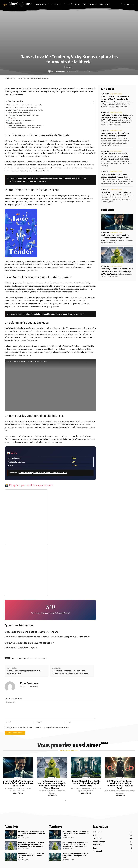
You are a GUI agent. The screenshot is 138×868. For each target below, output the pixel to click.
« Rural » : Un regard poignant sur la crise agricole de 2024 (25, 672)
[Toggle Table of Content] (91, 102)
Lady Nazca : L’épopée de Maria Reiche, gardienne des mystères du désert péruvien (71, 672)
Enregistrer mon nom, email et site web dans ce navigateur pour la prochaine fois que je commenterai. (39, 728)
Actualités (69, 67)
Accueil (7, 78)
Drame (20, 658)
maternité (33, 658)
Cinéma (13, 658)
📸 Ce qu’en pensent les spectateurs (20, 120)
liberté (26, 658)
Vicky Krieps (42, 658)
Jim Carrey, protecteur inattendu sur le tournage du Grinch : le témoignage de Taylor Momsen (117, 117)
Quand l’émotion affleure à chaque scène (22, 108)
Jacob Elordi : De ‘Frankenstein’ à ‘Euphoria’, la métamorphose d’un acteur (115, 99)
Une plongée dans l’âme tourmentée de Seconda (24, 105)
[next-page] (71, 801)
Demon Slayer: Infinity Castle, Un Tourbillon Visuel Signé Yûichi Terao (115, 136)
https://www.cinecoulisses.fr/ (29, 686)
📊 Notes (13, 118)
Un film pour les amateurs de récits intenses (23, 115)
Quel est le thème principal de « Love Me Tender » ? (27, 125)
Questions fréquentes (15, 123)
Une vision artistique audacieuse (19, 113)
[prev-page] (66, 801)
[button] (133, 4)
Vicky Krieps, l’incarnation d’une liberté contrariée (25, 110)
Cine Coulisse (59, 71)
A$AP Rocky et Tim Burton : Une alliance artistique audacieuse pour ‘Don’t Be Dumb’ (116, 156)
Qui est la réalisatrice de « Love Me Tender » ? (25, 128)
